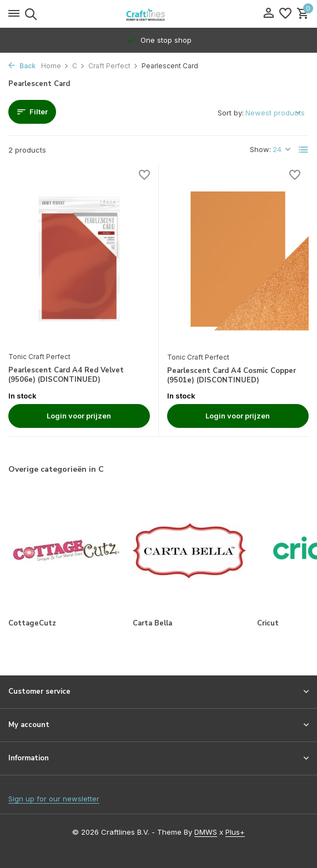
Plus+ (235, 832)
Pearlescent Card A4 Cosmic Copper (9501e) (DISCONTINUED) (232, 376)
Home (55, 66)
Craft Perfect (113, 66)
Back (22, 66)
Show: (260, 149)
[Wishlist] (285, 14)
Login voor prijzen (79, 416)
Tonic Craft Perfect (39, 357)
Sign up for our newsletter (54, 799)
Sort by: (231, 113)
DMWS (206, 832)
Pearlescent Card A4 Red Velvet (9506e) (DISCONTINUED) (66, 375)
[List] (304, 150)
